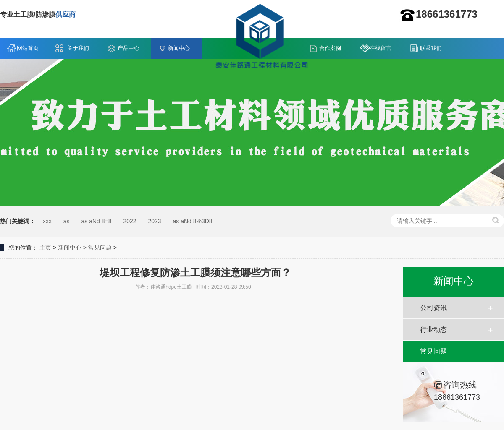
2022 (130, 221)
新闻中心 (179, 48)
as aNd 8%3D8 (192, 221)
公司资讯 (433, 308)
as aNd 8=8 (96, 221)
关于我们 (78, 48)
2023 (154, 221)
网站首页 (28, 48)
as (67, 221)
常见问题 (100, 248)
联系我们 (431, 48)
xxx (47, 221)
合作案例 (330, 48)
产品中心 (129, 48)
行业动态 (433, 330)
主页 (45, 248)
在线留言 (381, 48)
